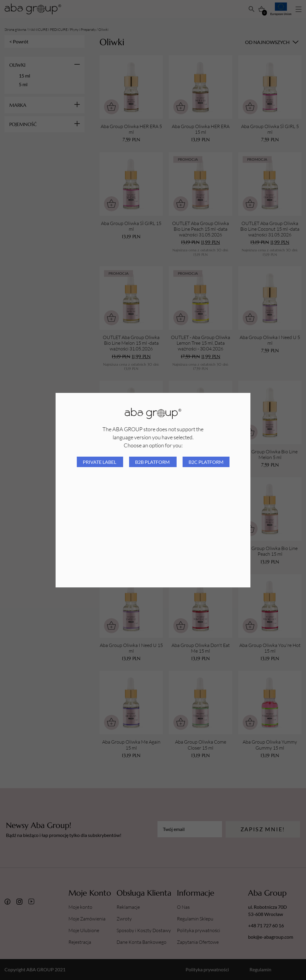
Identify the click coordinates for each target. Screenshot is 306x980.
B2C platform (206, 462)
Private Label (100, 462)
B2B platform (153, 462)
